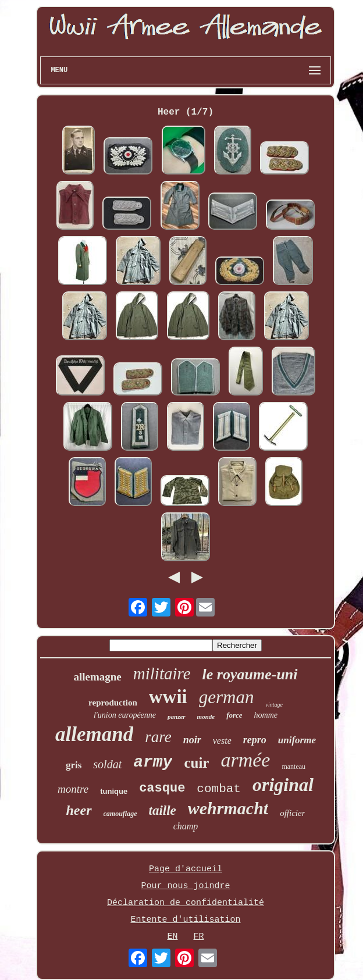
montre (73, 789)
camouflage (120, 814)
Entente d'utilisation (185, 920)
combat (219, 789)
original (283, 785)
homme (266, 715)
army (153, 762)
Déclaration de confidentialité (186, 903)
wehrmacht (228, 808)
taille (163, 810)
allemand (94, 734)
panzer (177, 717)
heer (79, 810)
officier (292, 813)
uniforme (297, 740)
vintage (274, 705)
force (234, 715)
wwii (168, 697)
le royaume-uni (250, 674)
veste (222, 741)
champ (186, 826)
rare (158, 737)
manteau (293, 767)
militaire (162, 673)
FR (199, 937)
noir (192, 740)
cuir (196, 763)
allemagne (97, 677)
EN (172, 937)
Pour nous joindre (185, 886)
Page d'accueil (186, 869)
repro (255, 740)
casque (162, 788)
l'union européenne (125, 715)
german (227, 697)
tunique (114, 791)
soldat (107, 764)
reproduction (113, 703)
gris (74, 765)
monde (206, 717)
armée (245, 760)
